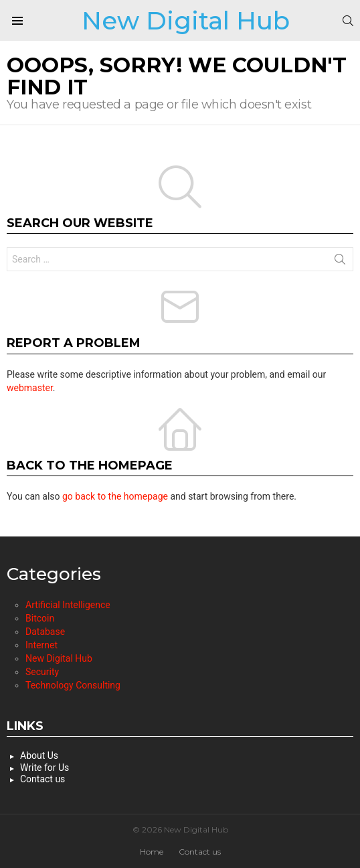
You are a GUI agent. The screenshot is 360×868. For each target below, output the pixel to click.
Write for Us (44, 768)
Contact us (42, 779)
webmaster (30, 388)
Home (152, 852)
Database (45, 632)
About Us (39, 755)
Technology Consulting (73, 685)
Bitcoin (40, 618)
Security (42, 672)
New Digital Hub (186, 20)
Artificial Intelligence (68, 605)
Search (340, 262)
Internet (41, 645)
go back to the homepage (115, 496)
